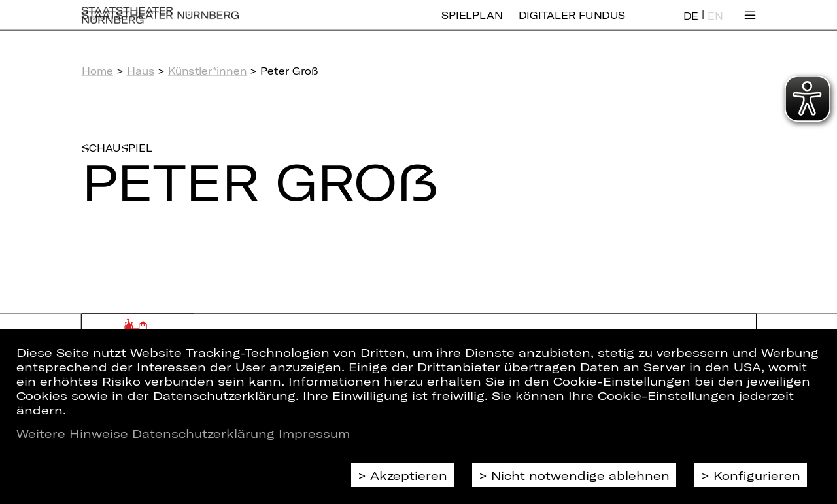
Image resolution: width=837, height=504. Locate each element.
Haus (141, 71)
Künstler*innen (208, 71)
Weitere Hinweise (72, 433)
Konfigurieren (757, 475)
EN (715, 25)
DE (691, 25)
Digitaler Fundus (572, 25)
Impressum (314, 433)
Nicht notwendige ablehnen (580, 475)
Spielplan (472, 25)
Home (97, 71)
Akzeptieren (409, 475)
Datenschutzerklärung (203, 433)
